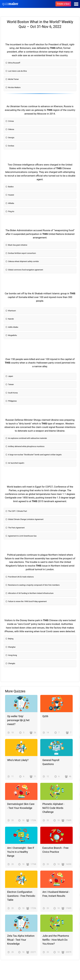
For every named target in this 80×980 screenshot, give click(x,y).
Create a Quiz (63, 4)
